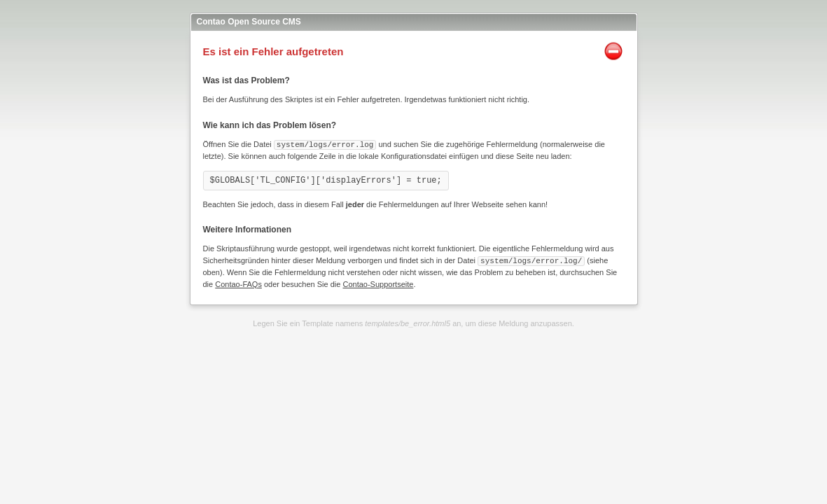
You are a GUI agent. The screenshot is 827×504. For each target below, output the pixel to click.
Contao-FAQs (238, 283)
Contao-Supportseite (378, 283)
